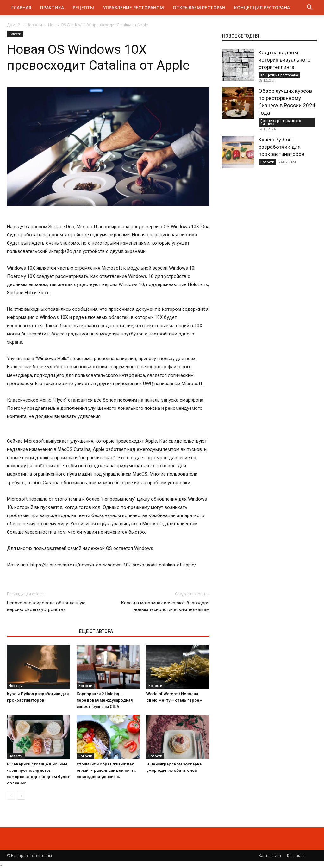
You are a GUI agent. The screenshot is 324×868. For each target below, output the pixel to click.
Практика (52, 7)
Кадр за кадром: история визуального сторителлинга (285, 60)
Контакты (296, 856)
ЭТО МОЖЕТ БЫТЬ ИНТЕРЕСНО (40, 631)
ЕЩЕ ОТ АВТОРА (96, 631)
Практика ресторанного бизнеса (281, 122)
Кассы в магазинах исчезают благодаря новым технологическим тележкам (165, 606)
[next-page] (21, 796)
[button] (309, 8)
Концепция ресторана (262, 7)
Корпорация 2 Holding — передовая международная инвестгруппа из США (105, 700)
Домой (14, 25)
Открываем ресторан (199, 7)
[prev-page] (11, 796)
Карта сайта (270, 856)
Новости (34, 25)
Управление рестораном (133, 7)
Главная (21, 7)
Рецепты (83, 7)
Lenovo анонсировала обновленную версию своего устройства (46, 606)
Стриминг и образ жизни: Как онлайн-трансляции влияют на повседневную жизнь (106, 770)
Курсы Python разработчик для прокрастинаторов (281, 147)
